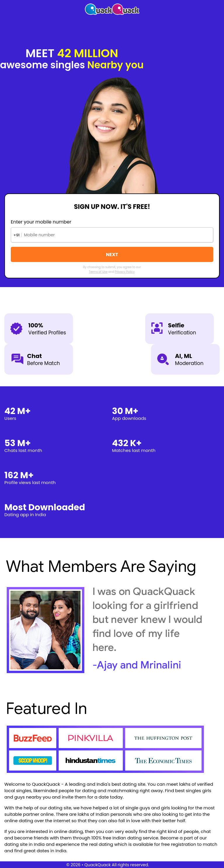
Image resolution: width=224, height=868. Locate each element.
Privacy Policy (125, 272)
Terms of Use (98, 272)
